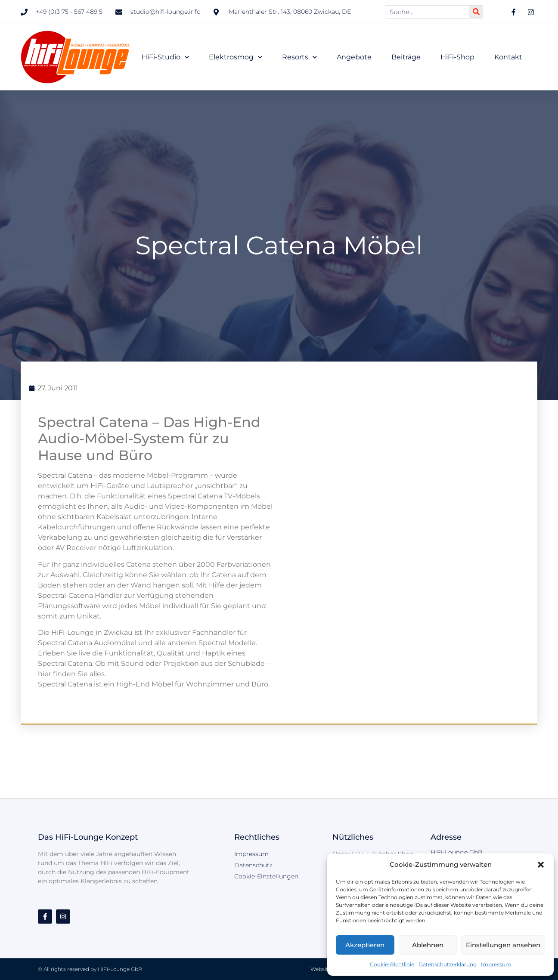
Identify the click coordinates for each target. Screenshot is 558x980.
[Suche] (476, 12)
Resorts (299, 57)
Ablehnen (428, 945)
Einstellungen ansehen (503, 945)
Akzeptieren (365, 945)
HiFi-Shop (457, 57)
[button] (541, 865)
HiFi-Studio (165, 57)
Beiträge (406, 57)
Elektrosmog (236, 57)
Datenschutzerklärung (448, 964)
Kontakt (508, 57)
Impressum (496, 964)
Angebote (354, 57)
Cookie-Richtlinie (392, 964)
